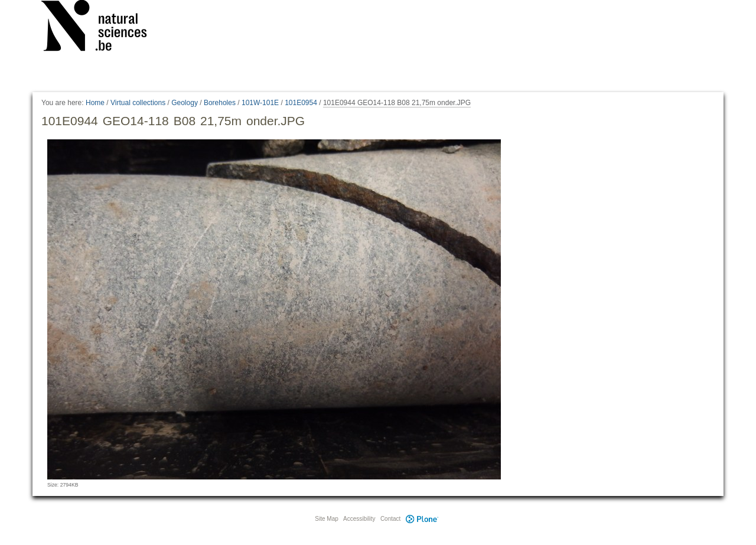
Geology (185, 103)
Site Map (326, 519)
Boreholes (220, 103)
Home (95, 103)
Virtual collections (138, 103)
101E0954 (301, 103)
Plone (422, 519)
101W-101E (260, 103)
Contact (390, 519)
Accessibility (359, 519)
